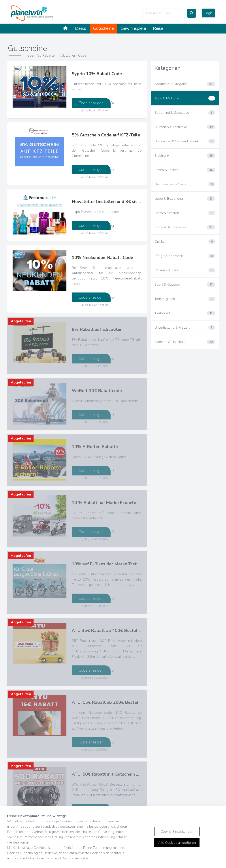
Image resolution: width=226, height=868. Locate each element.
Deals (81, 28)
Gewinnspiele (133, 28)
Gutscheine (103, 28)
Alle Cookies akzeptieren (177, 843)
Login (208, 13)
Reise (158, 28)
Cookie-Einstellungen (177, 832)
